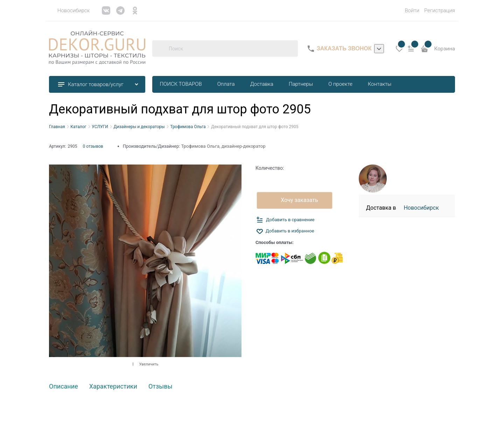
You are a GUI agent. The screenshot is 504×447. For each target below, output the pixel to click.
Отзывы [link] (160, 387)
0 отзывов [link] (93, 146)
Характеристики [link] (113, 387)
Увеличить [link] (149, 364)
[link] (69, 11)
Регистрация (440, 11)
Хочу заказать (299, 200)
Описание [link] (64, 387)
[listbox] (379, 49)
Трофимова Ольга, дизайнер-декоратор (223, 146)
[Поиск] (160, 49)
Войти (412, 11)
